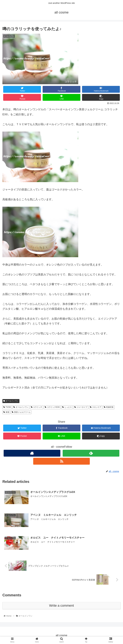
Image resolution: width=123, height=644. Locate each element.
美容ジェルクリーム (21, 412)
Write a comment (61, 605)
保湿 (6, 412)
